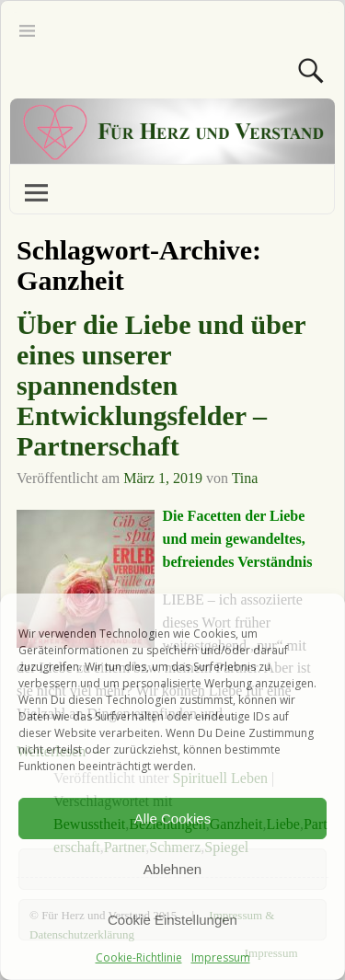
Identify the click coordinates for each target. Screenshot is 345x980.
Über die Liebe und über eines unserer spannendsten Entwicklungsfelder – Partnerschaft (161, 385)
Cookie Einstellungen (172, 920)
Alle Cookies (172, 819)
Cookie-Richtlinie (139, 957)
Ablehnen (172, 869)
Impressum (221, 957)
